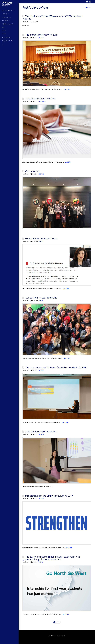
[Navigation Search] (9, 45)
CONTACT (58, 636)
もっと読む (67, 90)
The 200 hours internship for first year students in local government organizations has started (51, 558)
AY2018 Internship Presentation (41, 432)
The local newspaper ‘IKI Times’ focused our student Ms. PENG (56, 367)
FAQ (49, 636)
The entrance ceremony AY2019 (41, 35)
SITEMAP (64, 636)
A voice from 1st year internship (41, 298)
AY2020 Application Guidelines (40, 99)
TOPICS (41, 38)
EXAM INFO (43, 101)
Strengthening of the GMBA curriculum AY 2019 (49, 496)
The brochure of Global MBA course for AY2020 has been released (52, 17)
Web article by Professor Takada (41, 239)
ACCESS (53, 636)
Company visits (33, 171)
